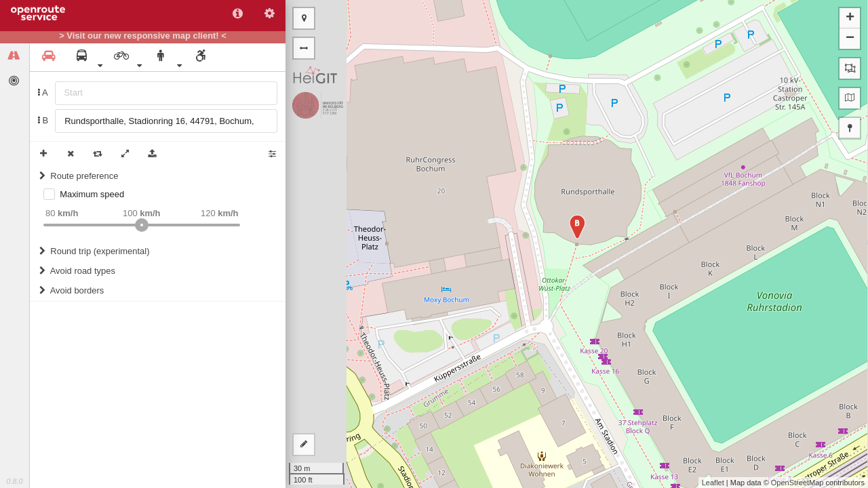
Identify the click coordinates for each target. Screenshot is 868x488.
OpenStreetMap (797, 483)
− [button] (850, 39)
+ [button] (850, 18)
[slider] (142, 225)
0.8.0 (14, 481)
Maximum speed (92, 194)
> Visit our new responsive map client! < (143, 36)
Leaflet (713, 483)
